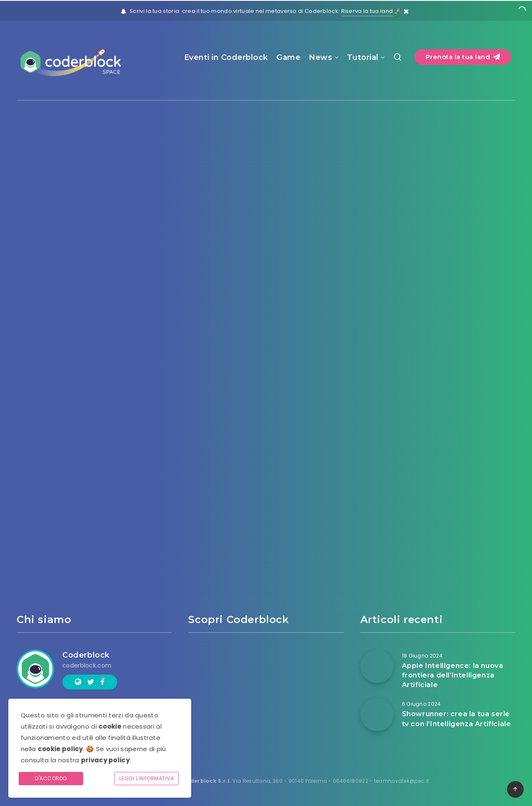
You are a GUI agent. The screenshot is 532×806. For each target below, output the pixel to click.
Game (288, 57)
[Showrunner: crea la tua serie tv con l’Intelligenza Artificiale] (377, 715)
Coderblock (86, 655)
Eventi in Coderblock (226, 57)
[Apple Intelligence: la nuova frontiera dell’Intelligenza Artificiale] (377, 666)
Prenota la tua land (463, 57)
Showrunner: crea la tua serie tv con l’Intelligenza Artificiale (457, 719)
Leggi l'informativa (147, 778)
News (320, 57)
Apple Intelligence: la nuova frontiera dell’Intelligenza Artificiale (453, 675)
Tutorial (363, 57)
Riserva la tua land (367, 11)
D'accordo (51, 778)
